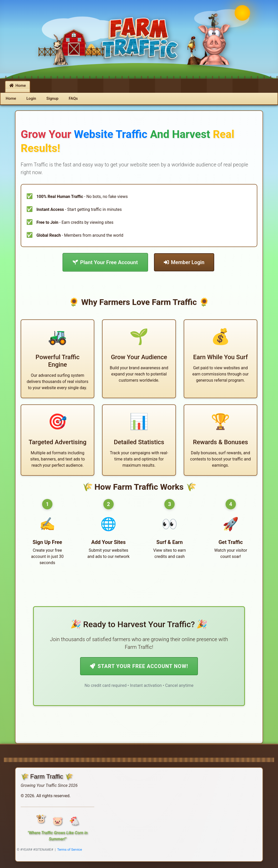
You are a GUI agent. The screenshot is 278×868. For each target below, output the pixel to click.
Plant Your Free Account (105, 262)
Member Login (184, 262)
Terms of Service (70, 850)
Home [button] (18, 86)
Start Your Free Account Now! (139, 666)
